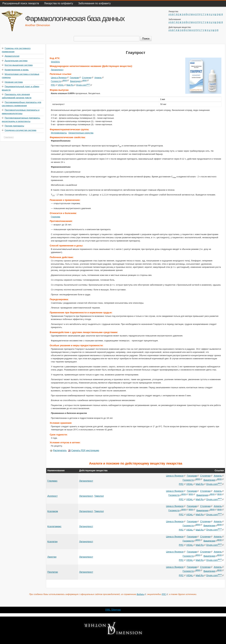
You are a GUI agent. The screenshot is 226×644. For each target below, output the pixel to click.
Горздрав (75, 78)
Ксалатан (52, 542)
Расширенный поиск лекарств (21, 3)
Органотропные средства (81, 133)
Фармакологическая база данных (75, 18)
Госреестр (57, 81)
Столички (88, 78)
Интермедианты (59, 133)
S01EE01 (55, 62)
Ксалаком (53, 511)
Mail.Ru (71, 85)
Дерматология (12, 56)
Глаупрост (9, 137)
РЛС (54, 85)
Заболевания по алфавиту (94, 3)
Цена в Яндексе (60, 78)
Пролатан (53, 572)
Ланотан (52, 557)
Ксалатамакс (54, 526)
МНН (66, 80)
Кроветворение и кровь (17, 70)
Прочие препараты (14, 126)
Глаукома (56, 217)
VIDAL (62, 85)
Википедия (76, 81)
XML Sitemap (113, 610)
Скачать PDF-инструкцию (84, 450)
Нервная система (14, 82)
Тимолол (99, 496)
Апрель (99, 78)
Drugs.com (84, 85)
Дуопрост (52, 496)
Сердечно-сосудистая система (20, 130)
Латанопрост (57, 70)
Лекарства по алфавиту (59, 3)
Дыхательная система (16, 61)
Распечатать (58, 450)
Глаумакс (52, 481)
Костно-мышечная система (19, 65)
